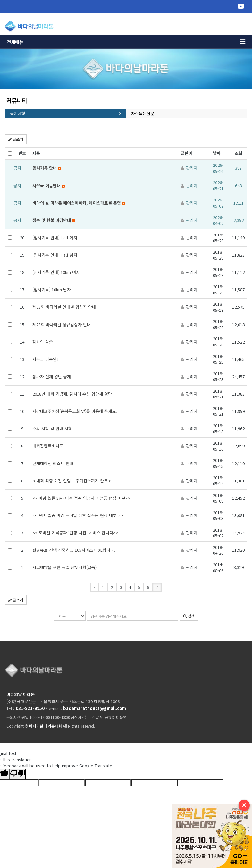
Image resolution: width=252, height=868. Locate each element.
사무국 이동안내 (49, 186)
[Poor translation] (18, 774)
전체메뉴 (126, 42)
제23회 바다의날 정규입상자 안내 (62, 324)
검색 (189, 616)
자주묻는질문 (143, 113)
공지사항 (18, 113)
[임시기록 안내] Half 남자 (55, 255)
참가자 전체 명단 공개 (52, 376)
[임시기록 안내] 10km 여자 (56, 272)
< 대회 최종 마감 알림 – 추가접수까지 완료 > (72, 481)
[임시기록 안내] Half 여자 (55, 238)
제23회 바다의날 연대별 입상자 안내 (64, 307)
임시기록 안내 (47, 168)
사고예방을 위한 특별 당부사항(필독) (64, 567)
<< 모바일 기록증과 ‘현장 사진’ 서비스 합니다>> (75, 533)
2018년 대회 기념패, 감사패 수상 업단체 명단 (72, 394)
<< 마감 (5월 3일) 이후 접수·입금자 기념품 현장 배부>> (81, 498)
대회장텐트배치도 (48, 446)
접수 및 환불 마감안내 (54, 220)
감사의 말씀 (43, 342)
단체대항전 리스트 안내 (53, 463)
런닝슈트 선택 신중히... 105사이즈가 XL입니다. (74, 550)
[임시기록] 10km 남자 (52, 289)
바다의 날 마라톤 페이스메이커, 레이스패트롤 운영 (79, 203)
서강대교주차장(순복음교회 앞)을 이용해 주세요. (75, 411)
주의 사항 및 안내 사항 (52, 428)
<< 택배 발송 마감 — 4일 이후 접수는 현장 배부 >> (78, 515)
